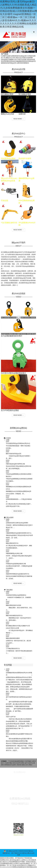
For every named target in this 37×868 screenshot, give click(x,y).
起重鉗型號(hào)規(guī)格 (19, 56)
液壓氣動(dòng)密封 (10, 765)
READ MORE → (18, 119)
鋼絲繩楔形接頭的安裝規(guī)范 (26, 61)
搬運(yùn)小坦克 (11, 58)
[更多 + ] (15, 285)
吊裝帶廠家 (28, 761)
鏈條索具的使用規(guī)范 (9, 63)
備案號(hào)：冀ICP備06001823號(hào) (15, 853)
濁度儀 (19, 765)
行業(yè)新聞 (9, 517)
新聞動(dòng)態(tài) (18, 428)
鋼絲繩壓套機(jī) (19, 761)
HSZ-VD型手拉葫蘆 (20, 59)
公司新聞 (8, 438)
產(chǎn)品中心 (18, 134)
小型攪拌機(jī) (9, 763)
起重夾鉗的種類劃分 (23, 63)
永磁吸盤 (11, 59)
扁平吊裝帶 (29, 763)
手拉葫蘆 (11, 761)
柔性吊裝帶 (17, 763)
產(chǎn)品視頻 (18, 293)
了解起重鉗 (9, 590)
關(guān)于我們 (19, 243)
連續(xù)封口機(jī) (27, 765)
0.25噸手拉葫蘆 (6, 56)
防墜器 (23, 763)
